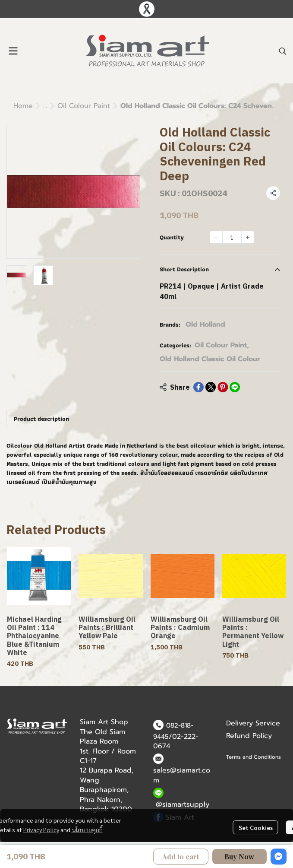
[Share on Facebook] (198, 387)
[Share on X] (211, 387)
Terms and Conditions (254, 757)
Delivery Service (253, 723)
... (45, 106)
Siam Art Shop (104, 722)
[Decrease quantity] (216, 237)
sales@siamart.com (182, 775)
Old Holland (205, 324)
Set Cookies (256, 827)
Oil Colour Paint (84, 106)
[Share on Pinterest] (223, 387)
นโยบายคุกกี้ (87, 830)
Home (23, 106)
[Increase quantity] (248, 237)
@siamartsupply (183, 804)
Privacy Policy (41, 830)
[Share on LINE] (235, 387)
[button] (283, 51)
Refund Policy (249, 736)
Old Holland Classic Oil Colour (210, 359)
